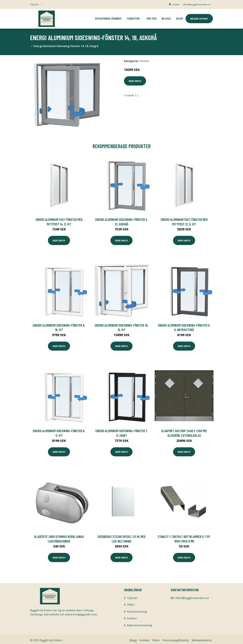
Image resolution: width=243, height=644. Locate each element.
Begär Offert (199, 17)
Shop (179, 17)
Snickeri (132, 616)
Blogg (166, 17)
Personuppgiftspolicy (176, 638)
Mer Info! (135, 79)
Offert (131, 602)
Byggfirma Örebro (108, 17)
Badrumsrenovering (139, 623)
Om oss (152, 17)
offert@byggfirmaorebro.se (196, 4)
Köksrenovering (137, 609)
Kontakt (144, 638)
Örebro (174, 4)
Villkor (156, 638)
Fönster (145, 59)
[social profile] (42, 4)
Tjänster (132, 596)
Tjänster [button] (133, 17)
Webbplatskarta (202, 638)
